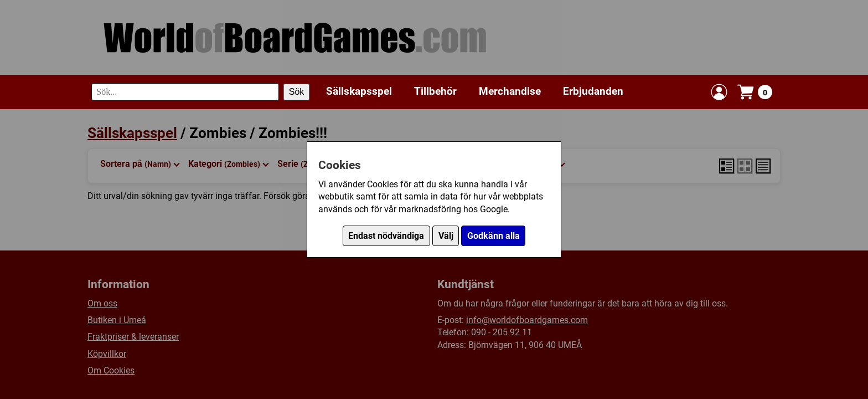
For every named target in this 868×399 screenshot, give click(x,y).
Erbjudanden (593, 91)
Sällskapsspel (359, 91)
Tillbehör (435, 91)
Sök (297, 92)
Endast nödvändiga (386, 236)
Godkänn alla (494, 236)
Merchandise (510, 91)
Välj (446, 236)
